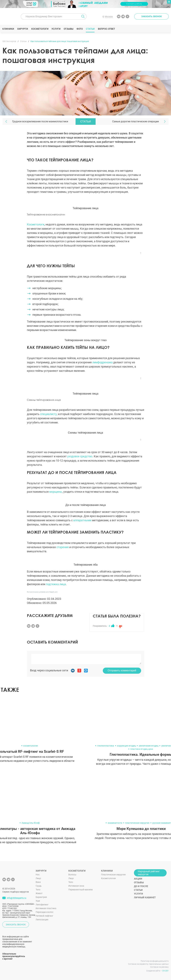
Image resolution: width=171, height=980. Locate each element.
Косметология (108, 878)
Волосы (72, 875)
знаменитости (115, 823)
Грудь (39, 886)
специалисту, (49, 414)
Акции (138, 879)
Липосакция (42, 920)
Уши (38, 901)
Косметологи (40, 29)
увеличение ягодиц (149, 746)
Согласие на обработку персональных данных (148, 964)
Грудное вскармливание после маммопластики (40, 121)
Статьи (90, 29)
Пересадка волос (45, 912)
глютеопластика (106, 746)
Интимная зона (76, 886)
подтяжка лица (56, 584)
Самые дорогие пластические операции (135, 121)
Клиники (8, 29)
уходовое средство (80, 456)
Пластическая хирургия (113, 875)
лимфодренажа (102, 362)
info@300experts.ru (17, 898)
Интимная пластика (46, 908)
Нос (38, 875)
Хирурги (23, 29)
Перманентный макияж (81, 890)
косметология (31, 746)
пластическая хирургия (137, 823)
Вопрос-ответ (106, 29)
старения (63, 547)
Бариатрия (41, 897)
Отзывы (69, 29)
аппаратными (82, 520)
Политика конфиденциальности (155, 961)
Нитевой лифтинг (44, 916)
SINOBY (165, 971)
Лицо (38, 878)
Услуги (56, 29)
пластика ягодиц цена (142, 749)
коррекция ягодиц (126, 746)
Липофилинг (42, 905)
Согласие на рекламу (159, 967)
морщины (56, 492)
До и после (141, 886)
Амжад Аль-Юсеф (31, 823)
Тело (38, 890)
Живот (39, 893)
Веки (38, 882)
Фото (80, 29)
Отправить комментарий (122, 670)
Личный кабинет (145, 898)
